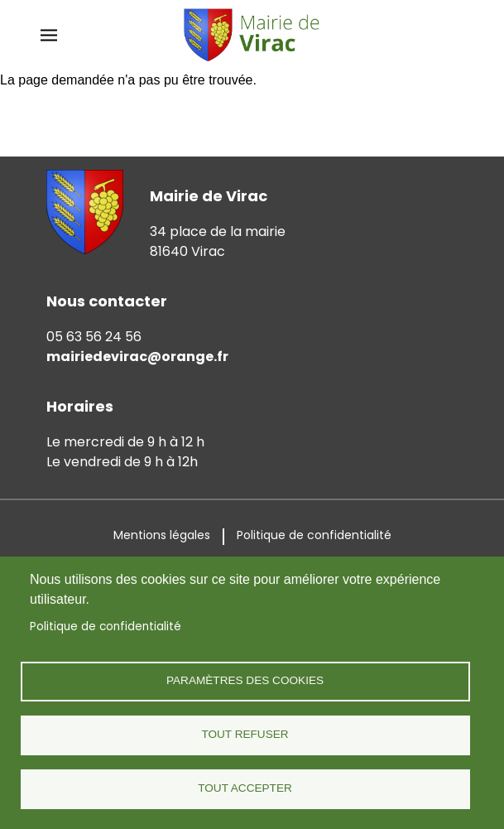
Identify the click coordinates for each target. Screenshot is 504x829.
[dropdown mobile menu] (49, 36)
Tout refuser (245, 734)
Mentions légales (162, 535)
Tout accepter (245, 788)
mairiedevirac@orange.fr (137, 357)
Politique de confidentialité (106, 627)
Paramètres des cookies (245, 680)
